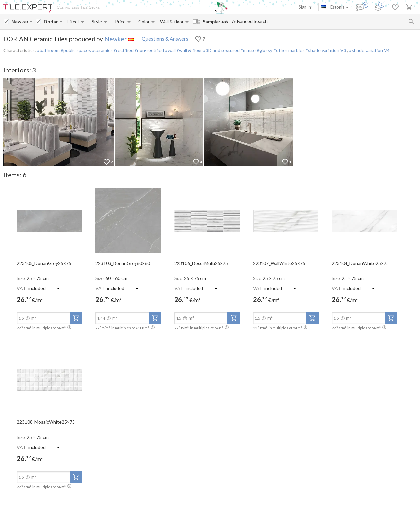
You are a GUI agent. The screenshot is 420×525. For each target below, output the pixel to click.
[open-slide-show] (50, 220)
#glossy (264, 50)
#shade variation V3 (326, 50)
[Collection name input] (51, 21)
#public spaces (75, 50)
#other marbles (288, 50)
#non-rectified (149, 50)
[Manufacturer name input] (20, 21)
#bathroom (48, 50)
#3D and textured (221, 50)
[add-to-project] (76, 318)
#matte (248, 50)
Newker (115, 39)
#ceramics (102, 50)
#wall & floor (189, 50)
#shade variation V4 (369, 50)
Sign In (305, 7)
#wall (170, 50)
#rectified (123, 50)
